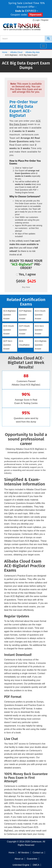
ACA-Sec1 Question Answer (39, 330)
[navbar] (6, 45)
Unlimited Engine (21, 865)
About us (19, 859)
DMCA (36, 865)
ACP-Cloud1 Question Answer (24, 330)
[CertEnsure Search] (48, 39)
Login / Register (41, 20)
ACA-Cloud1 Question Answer (40, 315)
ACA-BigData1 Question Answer (9, 315)
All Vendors (24, 853)
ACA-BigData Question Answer (41, 345)
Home (5, 52)
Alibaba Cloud (16, 52)
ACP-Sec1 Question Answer (8, 345)
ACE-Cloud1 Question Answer (9, 330)
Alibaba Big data (32, 52)
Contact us (38, 853)
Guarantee (32, 859)
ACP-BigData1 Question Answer (25, 315)
